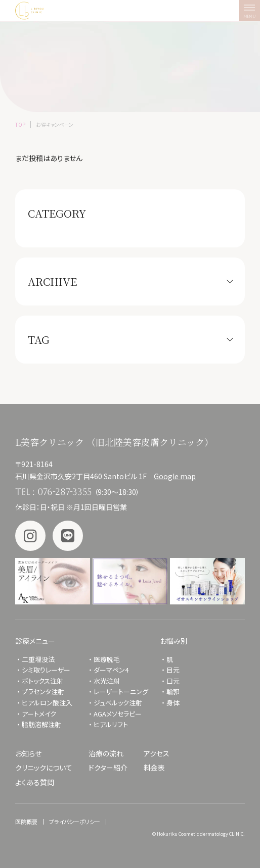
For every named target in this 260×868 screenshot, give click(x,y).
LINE (68, 536)
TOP (20, 124)
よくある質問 (35, 782)
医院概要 (26, 822)
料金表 (154, 768)
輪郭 (173, 692)
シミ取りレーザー (49, 670)
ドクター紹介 (108, 768)
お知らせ (28, 753)
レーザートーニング (121, 692)
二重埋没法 (38, 659)
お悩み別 (174, 641)
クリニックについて (44, 768)
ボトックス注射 (42, 681)
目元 (173, 670)
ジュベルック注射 (118, 703)
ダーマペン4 (111, 670)
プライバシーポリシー (75, 822)
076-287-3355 (64, 492)
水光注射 (107, 681)
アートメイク (39, 714)
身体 (173, 703)
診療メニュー (35, 641)
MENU (252, 13)
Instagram (30, 536)
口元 (173, 681)
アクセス (157, 753)
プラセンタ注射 (43, 692)
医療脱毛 (107, 659)
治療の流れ (106, 753)
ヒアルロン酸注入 (47, 703)
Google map (175, 476)
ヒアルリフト (111, 724)
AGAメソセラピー (118, 714)
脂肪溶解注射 (41, 724)
